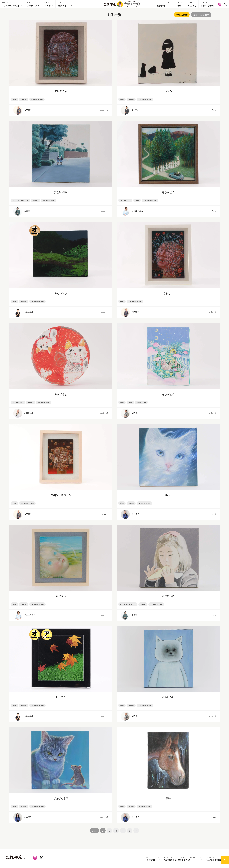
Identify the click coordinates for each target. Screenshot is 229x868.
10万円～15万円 (145, 99)
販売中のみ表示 (201, 15)
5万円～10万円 (37, 99)
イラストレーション (20, 200)
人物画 (143, 604)
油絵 (137, 200)
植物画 (24, 301)
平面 (122, 301)
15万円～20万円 (150, 200)
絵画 (14, 99)
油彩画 (24, 99)
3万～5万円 (141, 402)
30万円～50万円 (37, 301)
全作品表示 (182, 15)
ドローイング (125, 200)
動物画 (30, 402)
